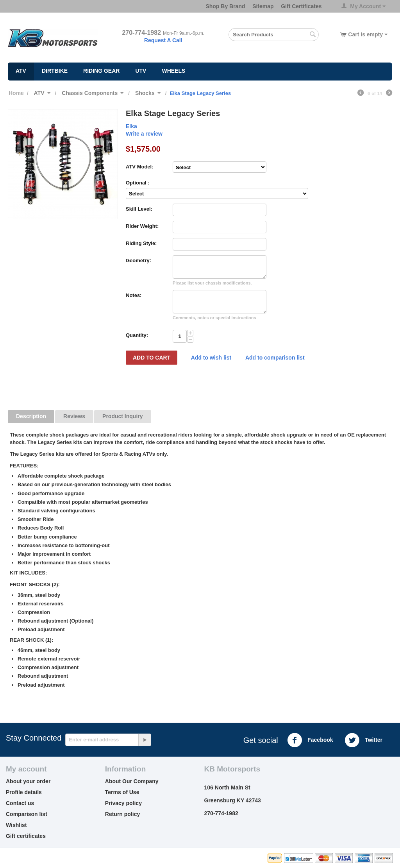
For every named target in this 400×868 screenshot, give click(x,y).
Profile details (24, 792)
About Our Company (132, 781)
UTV (141, 71)
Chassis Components (90, 93)
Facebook (310, 740)
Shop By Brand (225, 6)
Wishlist (16, 825)
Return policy (122, 814)
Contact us (20, 803)
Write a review (144, 134)
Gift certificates (26, 836)
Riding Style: (141, 243)
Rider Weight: (142, 226)
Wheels (173, 71)
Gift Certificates (301, 6)
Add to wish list (211, 358)
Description (31, 416)
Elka (131, 126)
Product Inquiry (122, 416)
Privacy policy (123, 803)
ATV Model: (140, 167)
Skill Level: (139, 209)
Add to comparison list (275, 358)
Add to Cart (152, 358)
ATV (21, 71)
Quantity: (137, 335)
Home (16, 93)
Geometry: (138, 260)
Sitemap (263, 6)
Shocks (145, 93)
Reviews (74, 416)
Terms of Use (122, 792)
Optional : (138, 183)
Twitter (363, 740)
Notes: (134, 295)
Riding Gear (101, 71)
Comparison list (27, 814)
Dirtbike (55, 71)
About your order (28, 781)
